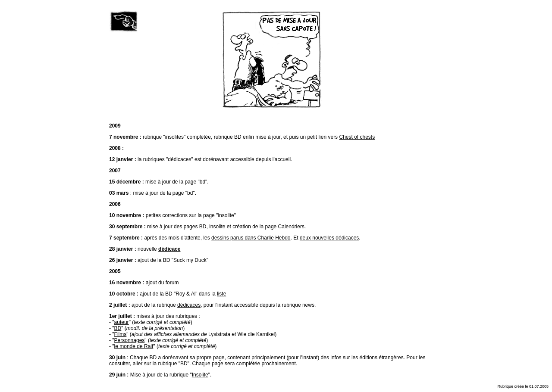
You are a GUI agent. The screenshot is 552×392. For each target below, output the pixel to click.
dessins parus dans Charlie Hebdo (251, 238)
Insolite (200, 375)
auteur (122, 322)
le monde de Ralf (134, 346)
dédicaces (189, 305)
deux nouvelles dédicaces (329, 238)
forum (172, 283)
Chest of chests (357, 137)
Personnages (130, 340)
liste (221, 294)
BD (203, 227)
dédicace (169, 249)
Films (121, 334)
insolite (217, 227)
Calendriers (291, 227)
